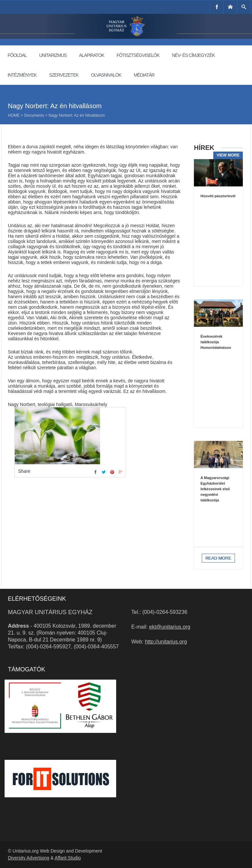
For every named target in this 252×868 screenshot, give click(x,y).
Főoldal (17, 55)
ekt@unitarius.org (170, 627)
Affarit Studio (68, 858)
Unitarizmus (53, 55)
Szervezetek (64, 75)
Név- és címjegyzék (193, 55)
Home (14, 115)
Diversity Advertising (29, 858)
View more (228, 155)
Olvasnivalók (106, 75)
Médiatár (144, 75)
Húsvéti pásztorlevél (218, 196)
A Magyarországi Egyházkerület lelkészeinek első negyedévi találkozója (215, 489)
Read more (218, 558)
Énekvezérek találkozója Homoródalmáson (216, 342)
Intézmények (22, 75)
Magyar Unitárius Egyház (50, 612)
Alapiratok (92, 55)
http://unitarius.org (166, 642)
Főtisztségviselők (138, 55)
